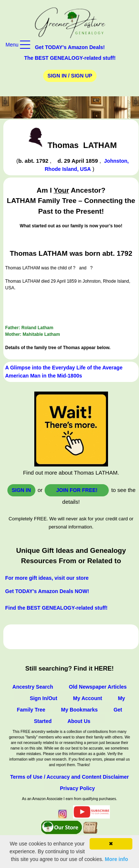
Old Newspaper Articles (98, 687)
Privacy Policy (77, 788)
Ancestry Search (33, 687)
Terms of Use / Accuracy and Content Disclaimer (69, 777)
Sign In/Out (44, 698)
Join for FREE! (77, 490)
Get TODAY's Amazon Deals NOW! (47, 591)
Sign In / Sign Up (70, 76)
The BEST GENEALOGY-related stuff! (70, 58)
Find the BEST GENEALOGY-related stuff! (56, 608)
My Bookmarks (80, 710)
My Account (88, 698)
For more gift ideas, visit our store (47, 578)
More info (116, 859)
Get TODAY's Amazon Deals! (70, 47)
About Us (79, 721)
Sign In (21, 490)
